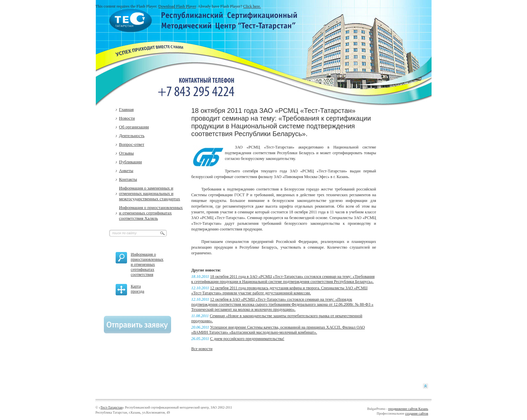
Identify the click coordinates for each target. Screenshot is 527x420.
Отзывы (126, 153)
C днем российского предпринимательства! (247, 339)
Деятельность (132, 136)
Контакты (128, 179)
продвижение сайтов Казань (408, 409)
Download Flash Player (177, 6)
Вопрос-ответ (132, 144)
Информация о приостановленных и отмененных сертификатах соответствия (147, 264)
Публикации (130, 162)
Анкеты (126, 171)
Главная (126, 109)
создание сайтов (417, 413)
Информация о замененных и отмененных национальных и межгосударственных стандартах (150, 193)
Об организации (134, 127)
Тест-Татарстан (111, 407)
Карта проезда (137, 289)
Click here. (252, 6)
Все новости (202, 349)
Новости (127, 118)
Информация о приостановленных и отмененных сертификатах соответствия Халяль (151, 213)
